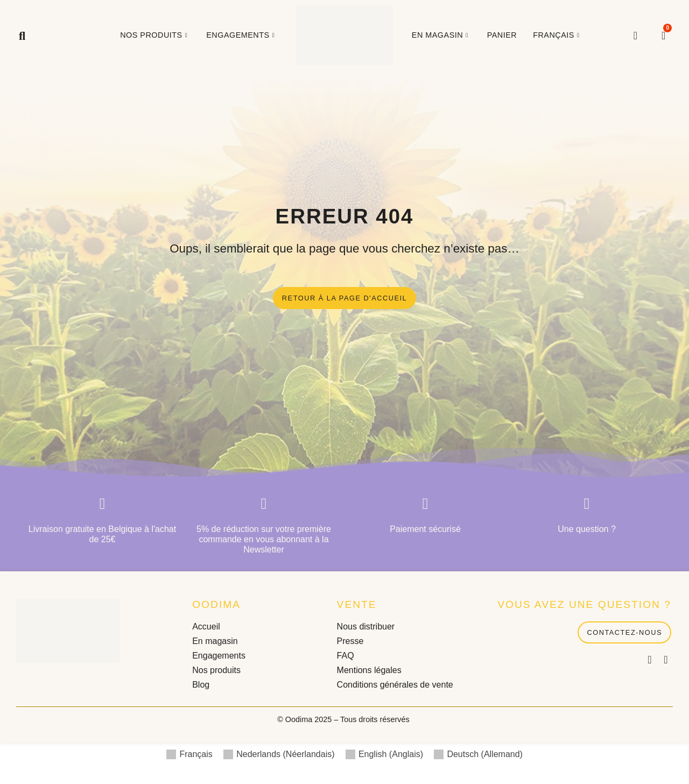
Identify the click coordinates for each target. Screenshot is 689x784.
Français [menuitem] (196, 755)
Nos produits (155, 35)
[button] (22, 36)
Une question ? (587, 530)
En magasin (441, 35)
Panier (502, 35)
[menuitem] (557, 36)
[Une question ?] (587, 505)
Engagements (242, 35)
